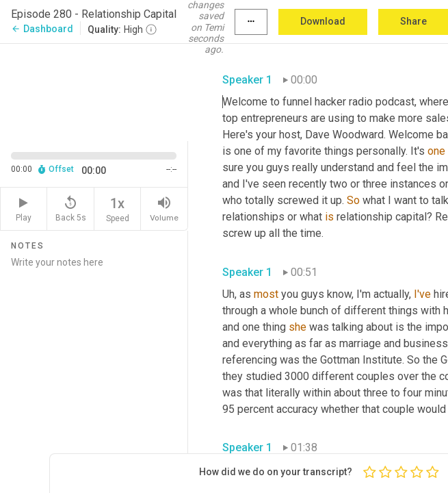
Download (323, 21)
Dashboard (42, 29)
